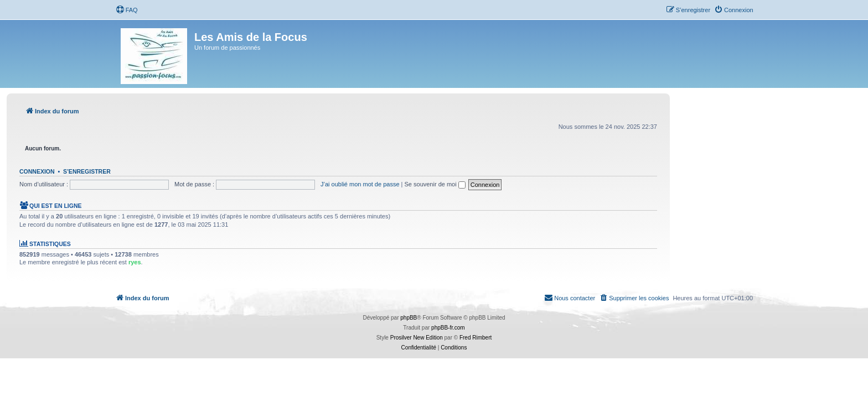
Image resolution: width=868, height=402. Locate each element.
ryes (135, 262)
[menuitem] (127, 10)
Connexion (37, 171)
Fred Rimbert (476, 338)
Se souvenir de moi (435, 184)
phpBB (409, 318)
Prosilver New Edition (417, 338)
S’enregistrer (87, 171)
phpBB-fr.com (448, 328)
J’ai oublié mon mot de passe (360, 184)
